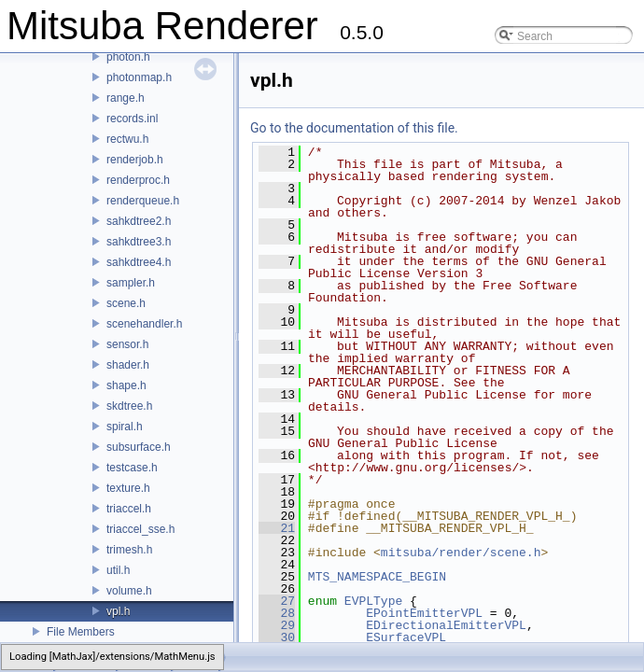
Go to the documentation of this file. (354, 128)
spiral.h (125, 427)
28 (277, 613)
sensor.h (127, 344)
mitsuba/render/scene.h (461, 553)
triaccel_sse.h (140, 529)
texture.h (128, 488)
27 (277, 601)
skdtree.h (129, 406)
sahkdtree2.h (139, 221)
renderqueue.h (143, 201)
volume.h (129, 591)
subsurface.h (139, 447)
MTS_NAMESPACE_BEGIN (377, 577)
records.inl (132, 119)
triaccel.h (129, 509)
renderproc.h (138, 180)
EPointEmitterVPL (424, 613)
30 (277, 637)
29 (277, 625)
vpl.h (118, 611)
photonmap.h (139, 77)
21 (277, 528)
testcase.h (132, 468)
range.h (126, 98)
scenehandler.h (144, 324)
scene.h (126, 303)
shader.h (128, 365)
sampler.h (131, 283)
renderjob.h (135, 160)
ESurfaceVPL (406, 637)
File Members (81, 632)
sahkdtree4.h (139, 262)
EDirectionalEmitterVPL (446, 625)
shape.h (126, 385)
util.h (118, 570)
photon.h (128, 57)
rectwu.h (127, 139)
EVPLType (373, 601)
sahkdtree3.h (139, 242)
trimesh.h (129, 550)
